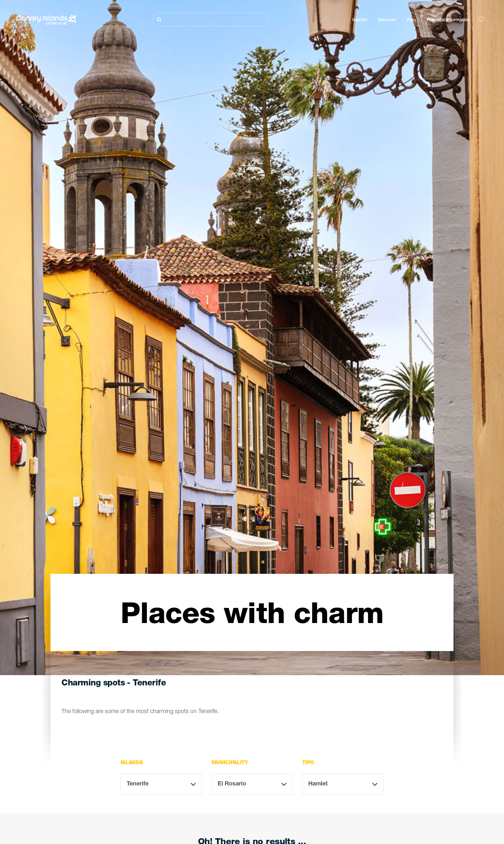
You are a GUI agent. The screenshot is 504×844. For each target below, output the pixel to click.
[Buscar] (211, 19)
